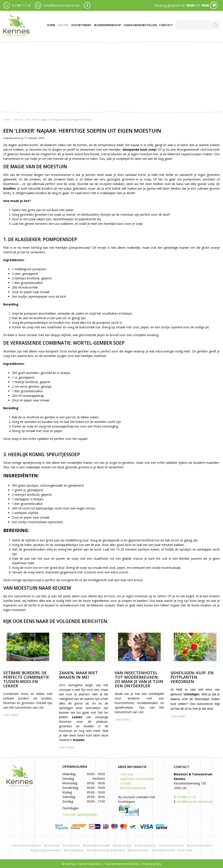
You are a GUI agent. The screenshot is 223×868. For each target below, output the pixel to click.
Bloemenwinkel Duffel (97, 845)
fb (87, 5)
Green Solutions (90, 864)
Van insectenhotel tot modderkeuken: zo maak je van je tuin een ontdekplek (139, 679)
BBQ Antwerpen (74, 850)
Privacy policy (152, 864)
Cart (214, 5)
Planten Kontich (122, 845)
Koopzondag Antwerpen (46, 850)
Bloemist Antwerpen (199, 845)
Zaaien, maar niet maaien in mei (78, 675)
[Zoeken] (198, 25)
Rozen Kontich (72, 845)
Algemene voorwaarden (137, 779)
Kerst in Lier (185, 850)
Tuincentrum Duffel (163, 850)
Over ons (127, 774)
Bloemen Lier (52, 845)
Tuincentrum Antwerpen (26, 845)
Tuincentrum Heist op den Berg (106, 850)
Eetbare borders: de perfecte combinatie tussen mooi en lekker (26, 679)
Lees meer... (12, 715)
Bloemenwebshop (133, 788)
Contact (126, 783)
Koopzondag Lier (145, 845)
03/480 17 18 (21, 5)
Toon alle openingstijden (80, 814)
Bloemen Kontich (138, 850)
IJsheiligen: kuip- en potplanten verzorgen (192, 677)
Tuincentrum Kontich (171, 845)
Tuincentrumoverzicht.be (122, 864)
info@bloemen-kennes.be (62, 5)
